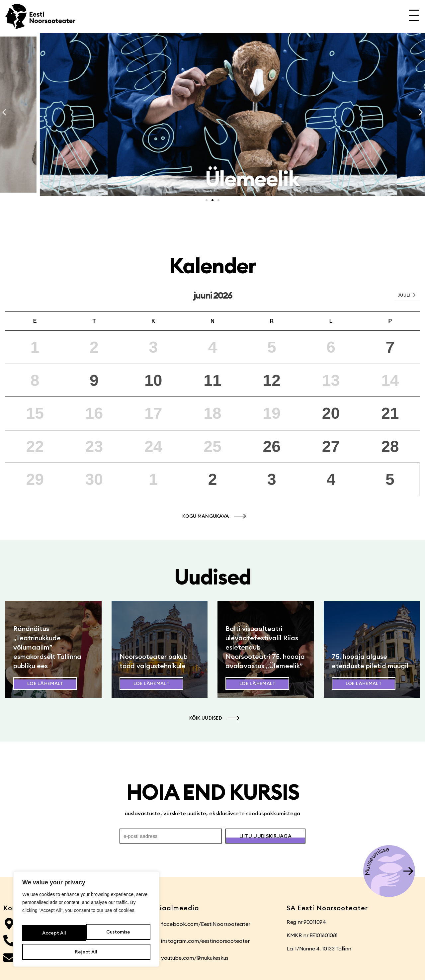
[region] (86, 923)
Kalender (213, 266)
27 (331, 446)
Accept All (86, 952)
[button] (4, 112)
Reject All (117, 936)
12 (272, 380)
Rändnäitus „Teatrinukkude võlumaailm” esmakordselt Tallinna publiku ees (47, 647)
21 (390, 413)
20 (331, 413)
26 (272, 446)
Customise (53, 936)
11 (212, 380)
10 (153, 380)
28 (390, 446)
